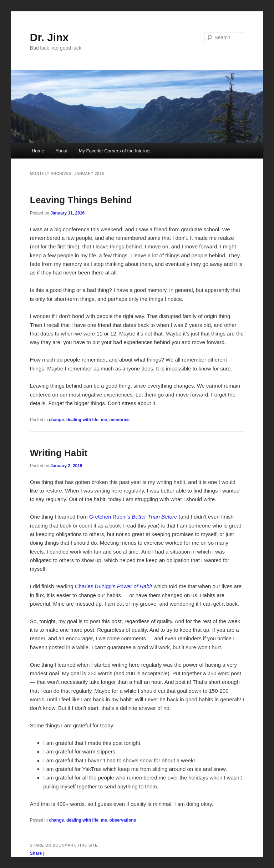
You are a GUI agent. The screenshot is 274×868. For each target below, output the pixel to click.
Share (36, 853)
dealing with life (82, 420)
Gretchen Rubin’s (133, 517)
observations (123, 820)
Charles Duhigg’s (114, 586)
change (56, 420)
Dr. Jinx (49, 37)
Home (38, 151)
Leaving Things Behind (81, 200)
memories (120, 420)
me (104, 420)
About (61, 151)
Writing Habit (59, 453)
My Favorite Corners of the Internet (115, 151)
